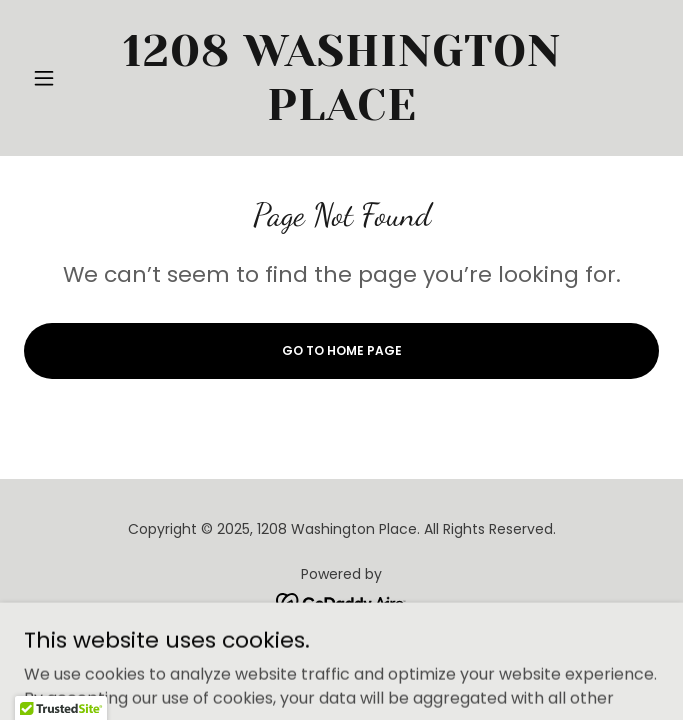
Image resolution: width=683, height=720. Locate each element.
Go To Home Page (342, 350)
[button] (71, 78)
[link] (341, 78)
